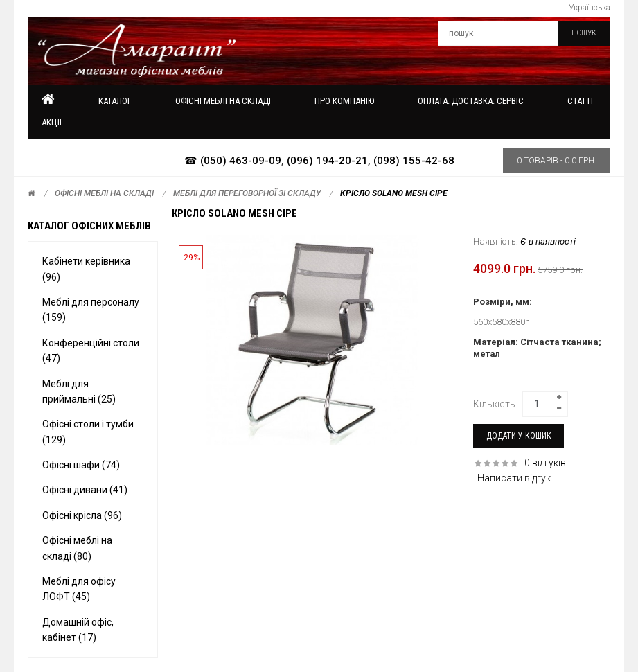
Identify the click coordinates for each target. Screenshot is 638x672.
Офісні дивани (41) (85, 490)
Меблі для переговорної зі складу (247, 193)
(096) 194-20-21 (327, 161)
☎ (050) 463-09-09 (233, 161)
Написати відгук (514, 478)
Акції (52, 122)
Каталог (115, 101)
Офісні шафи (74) (81, 465)
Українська (590, 8)
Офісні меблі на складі (104, 193)
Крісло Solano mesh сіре (394, 193)
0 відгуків (545, 463)
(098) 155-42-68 (414, 161)
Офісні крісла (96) (82, 515)
